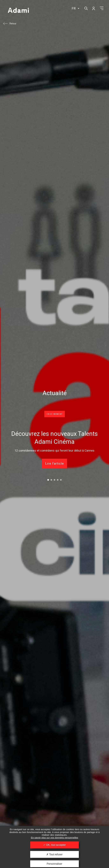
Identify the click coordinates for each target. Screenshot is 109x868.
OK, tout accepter (54, 845)
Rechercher (86, 8)
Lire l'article (54, 463)
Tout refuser (54, 854)
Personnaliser (54, 864)
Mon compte (93, 8)
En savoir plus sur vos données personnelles (54, 838)
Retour (13, 24)
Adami (18, 11)
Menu (102, 8)
